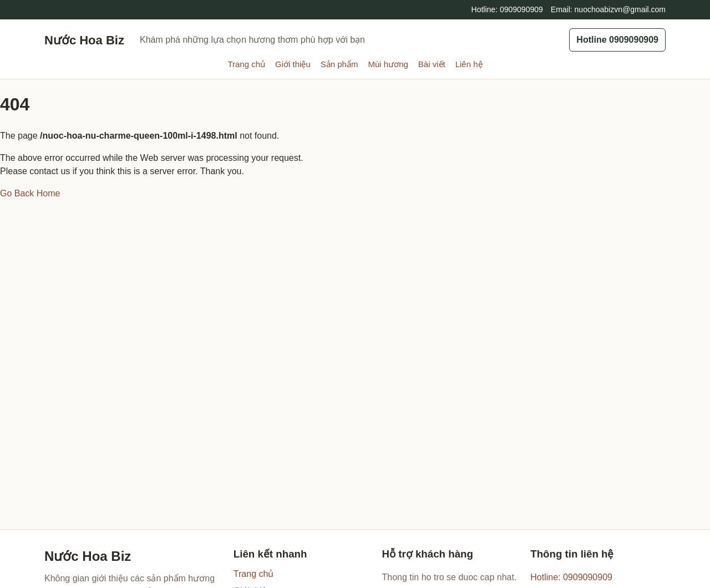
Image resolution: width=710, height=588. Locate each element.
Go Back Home (30, 193)
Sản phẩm (339, 64)
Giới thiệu (293, 64)
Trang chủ (246, 64)
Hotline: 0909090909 (507, 9)
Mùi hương (388, 64)
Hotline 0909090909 (617, 40)
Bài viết (432, 64)
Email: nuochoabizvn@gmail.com (608, 9)
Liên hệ (469, 64)
